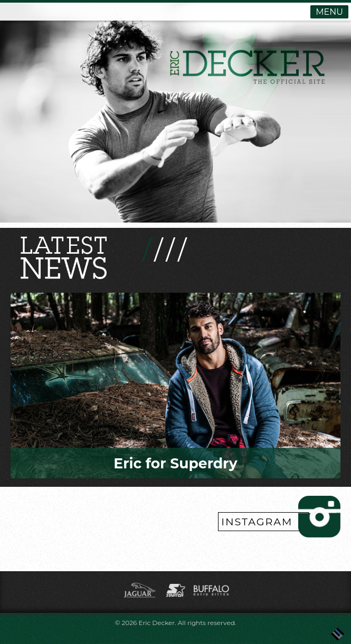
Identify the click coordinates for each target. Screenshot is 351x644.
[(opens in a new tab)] (141, 598)
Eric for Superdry (175, 463)
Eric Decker (156, 623)
